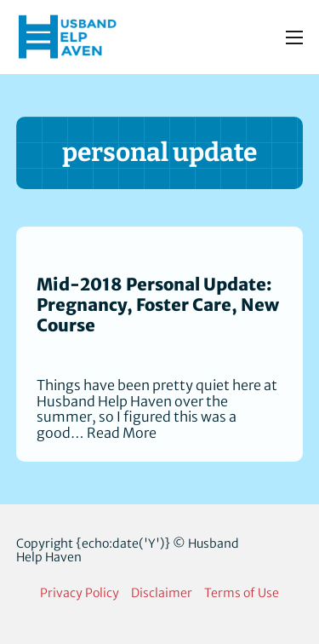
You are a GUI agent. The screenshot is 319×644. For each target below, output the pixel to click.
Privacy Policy (80, 593)
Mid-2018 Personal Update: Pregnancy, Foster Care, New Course (158, 305)
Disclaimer (162, 593)
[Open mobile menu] (294, 37)
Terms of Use (242, 593)
